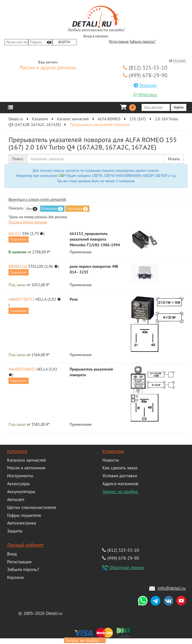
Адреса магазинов (120, 483)
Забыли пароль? (142, 42)
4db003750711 (21, 299)
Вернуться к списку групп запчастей (37, 199)
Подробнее (19, 239)
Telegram (145, 85)
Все (32, 209)
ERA (26, 234)
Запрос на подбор (120, 491)
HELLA (41, 299)
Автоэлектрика (22, 523)
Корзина (15, 577)
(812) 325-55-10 (145, 68)
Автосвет (16, 499)
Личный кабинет (25, 545)
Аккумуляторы (21, 491)
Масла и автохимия (26, 468)
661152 (15, 234)
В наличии (52, 209)
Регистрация (119, 42)
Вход (12, 554)
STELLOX (36, 266)
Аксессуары (18, 483)
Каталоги (17, 451)
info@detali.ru (172, 588)
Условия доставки (120, 476)
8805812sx (18, 266)
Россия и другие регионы (48, 68)
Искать (174, 159)
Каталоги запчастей (26, 460)
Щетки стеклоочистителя (31, 507)
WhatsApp (145, 95)
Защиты (15, 531)
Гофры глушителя (24, 515)
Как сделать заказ (120, 468)
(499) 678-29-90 (145, 75)
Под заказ (77, 209)
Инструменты (20, 476)
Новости (110, 460)
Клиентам (113, 451)
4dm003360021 (22, 369)
